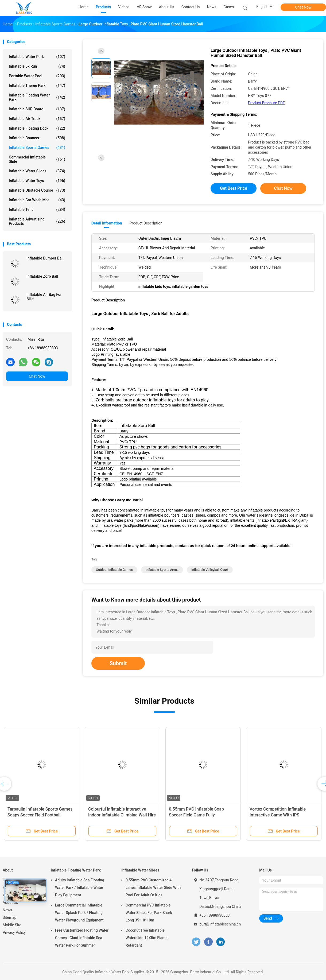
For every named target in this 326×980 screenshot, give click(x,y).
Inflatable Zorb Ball (42, 276)
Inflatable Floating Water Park (37, 97)
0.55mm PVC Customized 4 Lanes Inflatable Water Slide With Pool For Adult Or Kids (153, 888)
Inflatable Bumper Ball (45, 258)
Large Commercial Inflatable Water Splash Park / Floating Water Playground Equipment (79, 913)
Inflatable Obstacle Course (37, 190)
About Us (10, 902)
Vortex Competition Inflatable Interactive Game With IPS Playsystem (278, 815)
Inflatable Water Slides (37, 171)
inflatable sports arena (162, 570)
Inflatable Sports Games (37, 148)
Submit (118, 663)
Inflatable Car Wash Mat (37, 200)
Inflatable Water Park (37, 57)
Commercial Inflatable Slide (37, 159)
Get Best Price (234, 188)
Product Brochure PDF (266, 103)
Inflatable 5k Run (37, 66)
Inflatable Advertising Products (37, 221)
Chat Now (303, 7)
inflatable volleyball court (210, 570)
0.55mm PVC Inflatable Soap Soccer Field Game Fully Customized (196, 815)
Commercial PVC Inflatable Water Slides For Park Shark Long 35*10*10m (149, 913)
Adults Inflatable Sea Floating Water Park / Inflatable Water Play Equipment (80, 888)
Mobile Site (12, 925)
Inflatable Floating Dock (37, 128)
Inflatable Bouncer (37, 138)
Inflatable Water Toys (37, 181)
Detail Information (107, 223)
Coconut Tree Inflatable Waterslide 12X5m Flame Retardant (147, 938)
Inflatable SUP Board (37, 109)
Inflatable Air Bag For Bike (44, 297)
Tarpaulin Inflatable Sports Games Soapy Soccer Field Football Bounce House (40, 815)
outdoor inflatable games (114, 570)
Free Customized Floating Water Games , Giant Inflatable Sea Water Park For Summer (82, 938)
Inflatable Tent (37, 210)
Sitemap (9, 917)
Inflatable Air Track (37, 119)
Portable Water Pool (37, 76)
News (7, 910)
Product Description (146, 223)
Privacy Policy (14, 932)
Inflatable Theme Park (37, 86)
